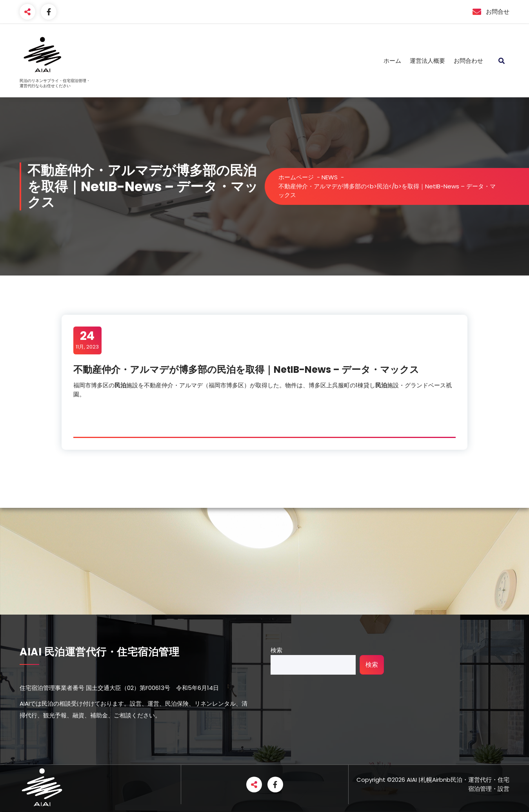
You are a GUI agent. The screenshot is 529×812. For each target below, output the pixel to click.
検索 (276, 650)
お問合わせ (468, 61)
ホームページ (296, 177)
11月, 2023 (87, 340)
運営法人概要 (427, 61)
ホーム (392, 61)
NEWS (330, 177)
